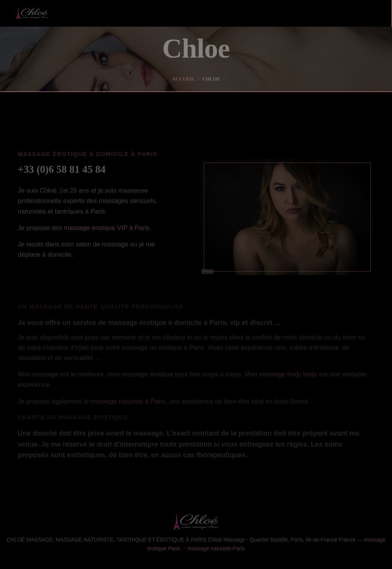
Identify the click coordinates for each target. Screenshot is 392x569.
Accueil (183, 78)
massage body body (295, 374)
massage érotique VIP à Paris (107, 229)
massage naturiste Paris (230, 547)
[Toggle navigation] (366, 13)
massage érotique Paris (163, 547)
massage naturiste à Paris (130, 400)
